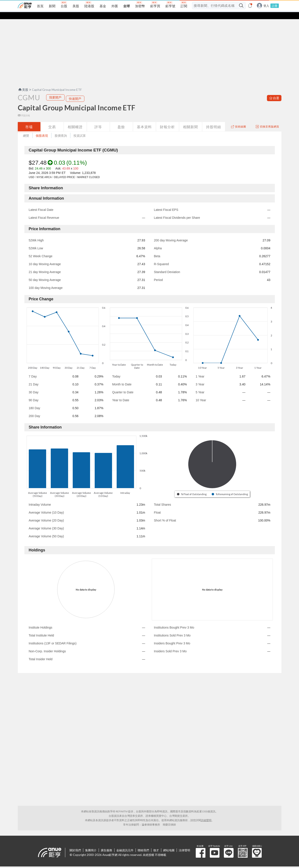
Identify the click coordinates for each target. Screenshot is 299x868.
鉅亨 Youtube (215, 846)
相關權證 (75, 120)
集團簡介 (91, 843)
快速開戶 (75, 92)
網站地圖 (169, 843)
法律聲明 (185, 843)
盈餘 (121, 120)
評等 (98, 120)
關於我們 (75, 843)
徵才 (156, 843)
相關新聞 (190, 120)
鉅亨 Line (229, 846)
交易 (52, 120)
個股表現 (42, 129)
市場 (29, 120)
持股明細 (214, 120)
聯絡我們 (143, 843)
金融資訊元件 (125, 843)
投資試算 (80, 129)
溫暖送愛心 (257, 846)
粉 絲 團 (201, 846)
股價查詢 (61, 129)
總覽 (26, 129)
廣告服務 (107, 843)
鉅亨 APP (243, 846)
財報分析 (167, 120)
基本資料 (144, 120)
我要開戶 (55, 90)
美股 (23, 83)
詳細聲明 (206, 813)
